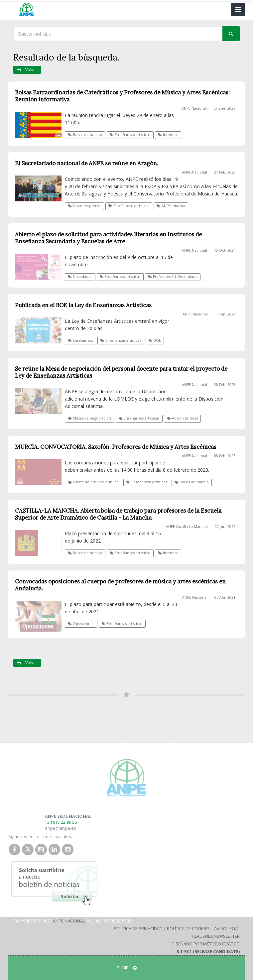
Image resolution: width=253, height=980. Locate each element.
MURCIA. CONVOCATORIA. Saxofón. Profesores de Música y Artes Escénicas (116, 447)
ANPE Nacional (69, 921)
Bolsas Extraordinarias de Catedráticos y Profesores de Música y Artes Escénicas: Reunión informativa (122, 96)
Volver (27, 70)
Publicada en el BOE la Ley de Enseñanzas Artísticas (83, 305)
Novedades (80, 277)
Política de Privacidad (138, 928)
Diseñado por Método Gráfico (206, 944)
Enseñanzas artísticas (130, 135)
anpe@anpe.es (61, 828)
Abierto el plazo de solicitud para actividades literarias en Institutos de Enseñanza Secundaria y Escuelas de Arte (108, 238)
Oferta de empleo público (93, 482)
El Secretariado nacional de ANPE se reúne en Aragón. (87, 163)
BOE (155, 340)
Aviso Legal (227, 928)
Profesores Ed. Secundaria (173, 277)
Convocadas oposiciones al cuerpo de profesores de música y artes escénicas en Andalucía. (120, 585)
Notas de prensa (84, 206)
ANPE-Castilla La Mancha (187, 527)
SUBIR (127, 968)
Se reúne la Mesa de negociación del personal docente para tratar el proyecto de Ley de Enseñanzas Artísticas (121, 372)
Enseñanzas (80, 340)
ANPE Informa (171, 206)
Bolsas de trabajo (85, 135)
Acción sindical (182, 418)
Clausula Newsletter (216, 936)
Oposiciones (81, 624)
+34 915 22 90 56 (61, 822)
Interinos (168, 135)
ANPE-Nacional (194, 108)
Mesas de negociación (89, 418)
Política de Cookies (188, 928)
